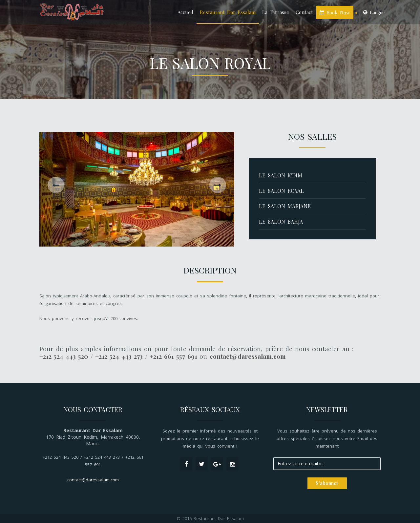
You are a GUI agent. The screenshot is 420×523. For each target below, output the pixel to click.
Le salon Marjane (285, 206)
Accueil (185, 12)
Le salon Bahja (281, 221)
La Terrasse (276, 12)
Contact (304, 12)
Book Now (335, 12)
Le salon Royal (281, 191)
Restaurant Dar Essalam (228, 12)
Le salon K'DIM (281, 175)
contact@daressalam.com (93, 480)
